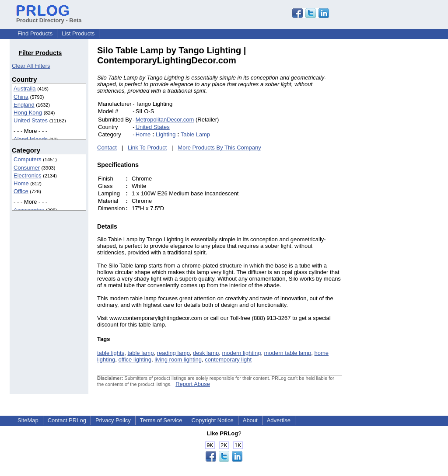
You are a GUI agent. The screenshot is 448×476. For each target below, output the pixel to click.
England (24, 105)
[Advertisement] (401, 177)
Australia (25, 89)
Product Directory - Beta (49, 17)
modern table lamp (288, 353)
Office (21, 191)
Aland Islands (31, 139)
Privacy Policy (113, 420)
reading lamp (173, 353)
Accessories (29, 210)
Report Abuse (193, 384)
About (250, 420)
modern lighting (241, 353)
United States (31, 120)
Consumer (27, 168)
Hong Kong (28, 113)
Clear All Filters (31, 66)
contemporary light (228, 360)
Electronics (28, 175)
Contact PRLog (67, 420)
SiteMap (28, 420)
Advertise (279, 420)
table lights (111, 353)
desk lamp (206, 353)
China (21, 97)
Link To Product (147, 148)
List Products (78, 33)
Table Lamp (195, 134)
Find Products (35, 33)
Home (21, 183)
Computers (28, 159)
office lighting (135, 360)
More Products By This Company (219, 148)
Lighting (166, 134)
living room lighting (178, 360)
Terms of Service (161, 420)
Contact (107, 148)
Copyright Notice (213, 420)
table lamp (140, 353)
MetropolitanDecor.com (165, 120)
